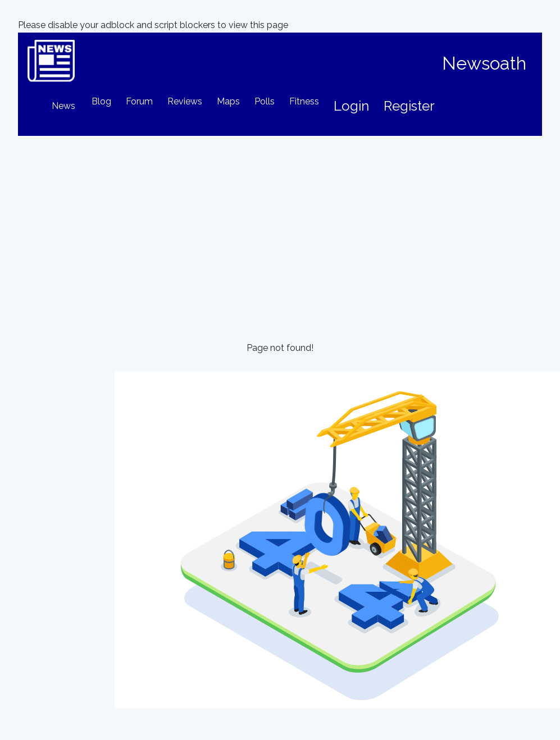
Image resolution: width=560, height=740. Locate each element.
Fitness (304, 101)
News (63, 106)
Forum (139, 101)
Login (351, 106)
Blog (101, 101)
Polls (265, 101)
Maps (228, 101)
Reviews (185, 101)
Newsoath (484, 63)
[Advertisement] (280, 220)
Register (409, 106)
